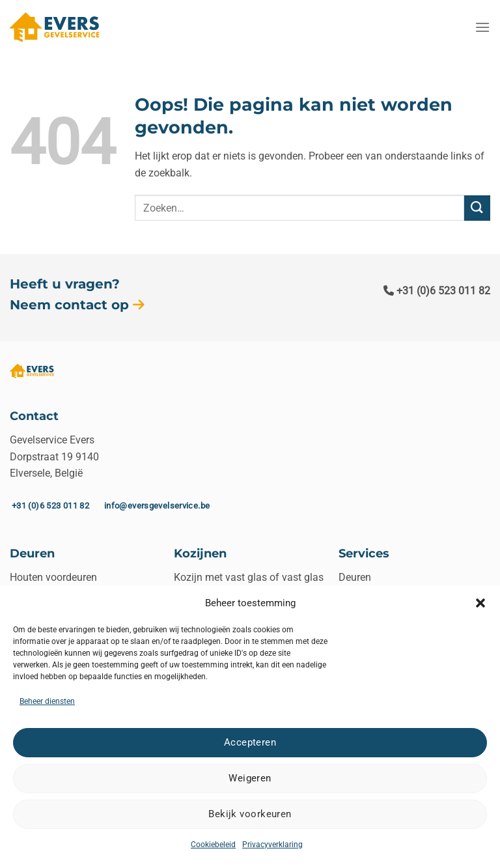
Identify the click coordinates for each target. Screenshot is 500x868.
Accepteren (250, 742)
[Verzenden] (477, 208)
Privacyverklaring (272, 845)
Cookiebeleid (213, 845)
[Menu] (482, 27)
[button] (480, 603)
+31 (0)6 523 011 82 (437, 291)
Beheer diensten (47, 701)
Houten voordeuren (53, 577)
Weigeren (250, 778)
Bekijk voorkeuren (250, 814)
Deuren (355, 577)
